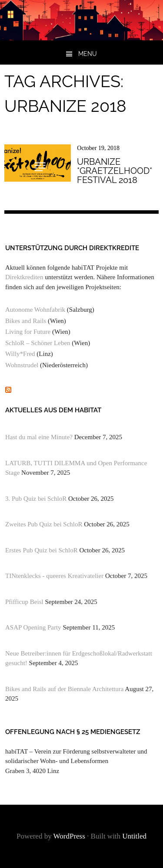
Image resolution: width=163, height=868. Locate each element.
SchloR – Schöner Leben (38, 343)
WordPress (69, 836)
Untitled (134, 836)
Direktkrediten (24, 277)
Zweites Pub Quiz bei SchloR (44, 524)
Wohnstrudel (22, 365)
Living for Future (28, 332)
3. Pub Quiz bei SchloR (36, 499)
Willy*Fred (20, 354)
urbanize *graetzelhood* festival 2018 (115, 171)
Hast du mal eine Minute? (39, 437)
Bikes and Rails (26, 321)
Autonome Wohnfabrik (35, 310)
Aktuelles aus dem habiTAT (53, 410)
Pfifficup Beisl (24, 602)
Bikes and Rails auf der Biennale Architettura (64, 689)
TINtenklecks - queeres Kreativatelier (54, 576)
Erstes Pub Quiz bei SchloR (42, 550)
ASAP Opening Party (33, 627)
